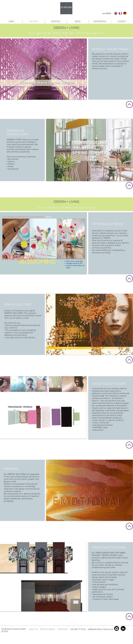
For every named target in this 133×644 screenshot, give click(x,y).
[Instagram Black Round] (117, 628)
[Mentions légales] (47, 629)
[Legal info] (33, 629)
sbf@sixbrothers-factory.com (101, 629)
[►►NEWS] (107, 14)
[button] (43, 69)
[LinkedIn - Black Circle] (123, 628)
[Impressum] (63, 629)
